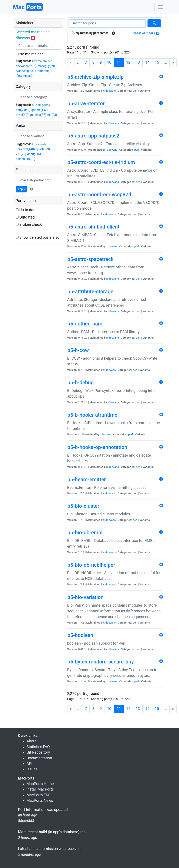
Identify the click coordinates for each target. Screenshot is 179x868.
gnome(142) (39, 110)
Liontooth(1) (44, 71)
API (29, 764)
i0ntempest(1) (25, 76)
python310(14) (26, 159)
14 (147, 62)
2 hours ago (28, 838)
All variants (39, 144)
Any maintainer (42, 61)
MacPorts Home (40, 784)
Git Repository (38, 752)
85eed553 (26, 821)
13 (138, 62)
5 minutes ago (30, 854)
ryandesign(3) (25, 71)
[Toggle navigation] (160, 7)
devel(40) (22, 115)
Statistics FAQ (38, 747)
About (32, 741)
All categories (41, 105)
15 (157, 62)
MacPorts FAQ (39, 795)
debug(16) (34, 154)
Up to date (26, 210)
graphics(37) (38, 115)
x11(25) (21, 154)
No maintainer (29, 54)
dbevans (111, 91)
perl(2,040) (23, 110)
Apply (21, 189)
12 (128, 62)
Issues (32, 769)
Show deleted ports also (38, 237)
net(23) (52, 115)
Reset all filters (146, 33)
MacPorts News (40, 801)
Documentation (39, 758)
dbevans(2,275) (26, 66)
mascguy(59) (46, 66)
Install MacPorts (40, 789)
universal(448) (25, 149)
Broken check (29, 224)
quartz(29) (43, 149)
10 (109, 62)
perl (135, 91)
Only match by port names (89, 33)
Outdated (25, 217)
